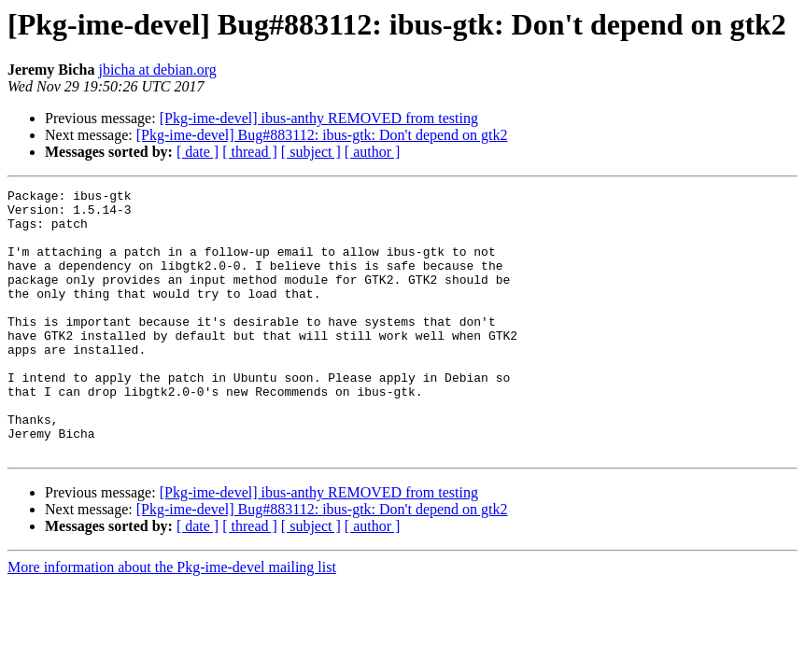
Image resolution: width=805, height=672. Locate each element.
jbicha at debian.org (157, 70)
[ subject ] (311, 152)
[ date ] (198, 152)
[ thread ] (250, 152)
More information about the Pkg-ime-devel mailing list (172, 620)
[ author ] (373, 152)
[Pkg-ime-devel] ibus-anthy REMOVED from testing (319, 118)
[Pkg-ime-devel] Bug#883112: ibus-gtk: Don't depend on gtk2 (322, 135)
